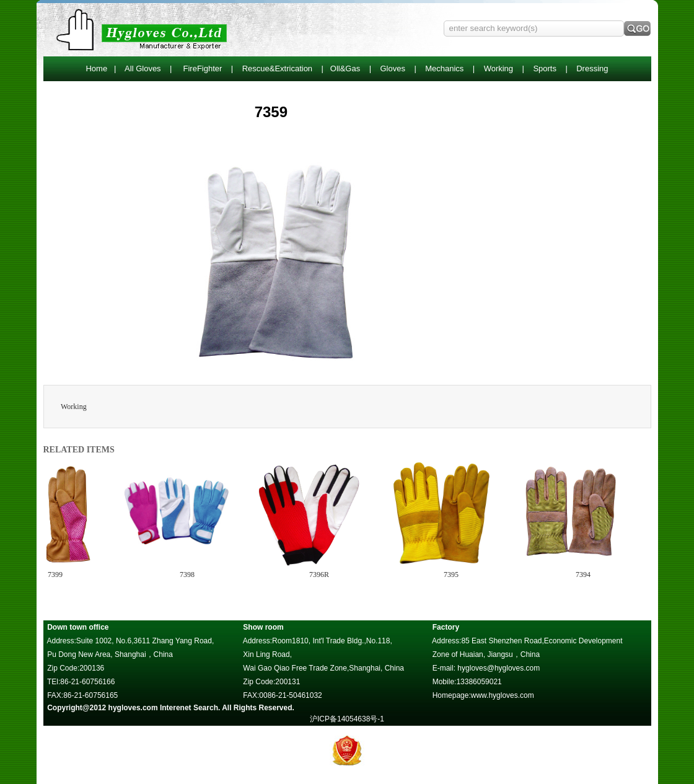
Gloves (392, 68)
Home (96, 68)
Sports (545, 68)
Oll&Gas (345, 68)
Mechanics (444, 68)
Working (499, 68)
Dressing (592, 68)
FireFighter (203, 68)
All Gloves (143, 68)
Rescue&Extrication (277, 68)
